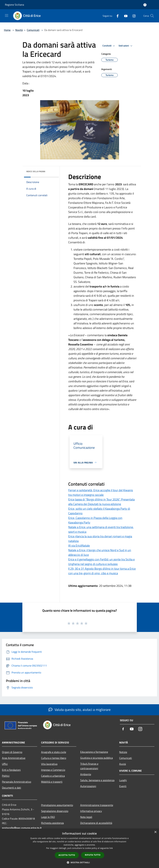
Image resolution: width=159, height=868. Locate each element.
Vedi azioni (126, 46)
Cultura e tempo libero (54, 758)
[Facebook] (116, 16)
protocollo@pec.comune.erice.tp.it (22, 828)
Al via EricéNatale (79, 546)
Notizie (123, 752)
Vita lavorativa (49, 764)
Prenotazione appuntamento (57, 805)
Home (7, 30)
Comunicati (33, 30)
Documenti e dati (12, 788)
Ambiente (86, 774)
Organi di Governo (12, 752)
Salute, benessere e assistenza (97, 780)
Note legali (86, 817)
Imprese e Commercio (53, 770)
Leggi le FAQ (48, 817)
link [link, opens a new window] (111, 848)
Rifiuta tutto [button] (93, 855)
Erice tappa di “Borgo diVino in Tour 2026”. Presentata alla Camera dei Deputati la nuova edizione (101, 502)
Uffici (5, 764)
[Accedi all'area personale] (145, 5)
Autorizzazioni (88, 786)
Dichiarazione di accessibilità (96, 823)
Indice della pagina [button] (36, 171)
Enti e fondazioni (11, 770)
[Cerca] (152, 16)
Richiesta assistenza (52, 823)
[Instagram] (133, 16)
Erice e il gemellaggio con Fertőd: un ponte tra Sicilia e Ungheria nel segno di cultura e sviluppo (101, 562)
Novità (19, 30)
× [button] (155, 832)
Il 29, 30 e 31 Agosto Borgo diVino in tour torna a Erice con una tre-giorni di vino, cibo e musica (102, 571)
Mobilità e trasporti (52, 782)
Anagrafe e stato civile (54, 752)
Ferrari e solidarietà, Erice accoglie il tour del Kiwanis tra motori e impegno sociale (101, 492)
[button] (80, 862)
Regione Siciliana (14, 5)
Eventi (123, 786)
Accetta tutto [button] (67, 855)
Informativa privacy (91, 811)
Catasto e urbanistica (53, 776)
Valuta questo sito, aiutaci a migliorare (80, 710)
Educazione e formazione (94, 752)
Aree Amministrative (14, 758)
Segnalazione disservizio (55, 811)
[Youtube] (124, 16)
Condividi (109, 46)
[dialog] (79, 848)
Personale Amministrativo (17, 782)
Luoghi (123, 780)
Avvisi (123, 764)
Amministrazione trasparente (97, 805)
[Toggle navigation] (7, 15)
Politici (6, 776)
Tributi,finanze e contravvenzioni (89, 766)
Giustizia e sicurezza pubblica (97, 758)
